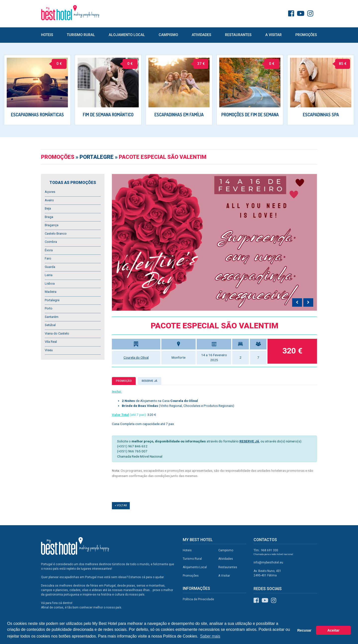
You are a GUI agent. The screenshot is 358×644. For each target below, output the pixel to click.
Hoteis (47, 35)
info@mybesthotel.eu (268, 562)
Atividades (201, 35)
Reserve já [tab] (150, 381)
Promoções (306, 35)
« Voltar (121, 505)
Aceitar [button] (334, 630)
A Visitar (273, 35)
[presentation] (297, 302)
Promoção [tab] (124, 381)
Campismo (168, 35)
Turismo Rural (81, 35)
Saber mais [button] (210, 636)
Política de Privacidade (198, 599)
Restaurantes (238, 35)
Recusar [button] (304, 630)
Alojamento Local (127, 35)
